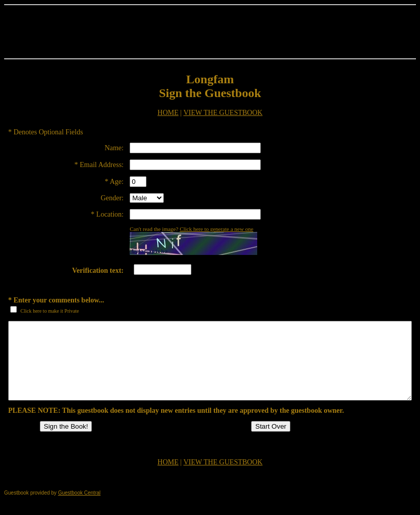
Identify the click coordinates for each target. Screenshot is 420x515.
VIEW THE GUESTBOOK (223, 113)
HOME (168, 113)
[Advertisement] (210, 32)
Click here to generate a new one (216, 229)
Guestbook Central (79, 508)
